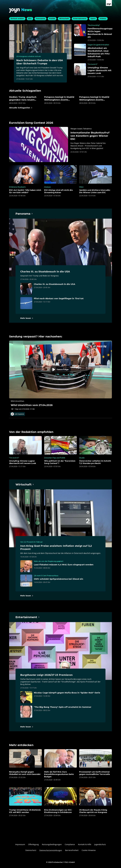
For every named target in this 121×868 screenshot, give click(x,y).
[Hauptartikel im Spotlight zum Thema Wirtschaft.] (25, 484)
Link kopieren (17, 414)
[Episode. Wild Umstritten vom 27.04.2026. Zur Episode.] (60, 375)
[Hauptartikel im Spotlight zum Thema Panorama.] (24, 214)
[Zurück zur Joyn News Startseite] (21, 11)
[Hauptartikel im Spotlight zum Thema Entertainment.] (28, 617)
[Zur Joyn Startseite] (109, 3)
